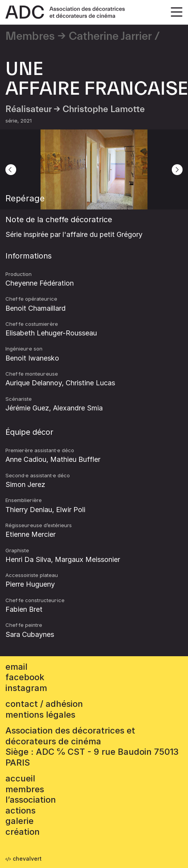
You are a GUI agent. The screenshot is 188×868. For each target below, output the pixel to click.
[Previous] (11, 170)
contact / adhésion (44, 704)
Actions (20, 810)
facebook (25, 677)
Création (23, 832)
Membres (30, 36)
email (16, 667)
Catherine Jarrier (110, 36)
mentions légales (40, 715)
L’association (31, 800)
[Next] (177, 170)
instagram (26, 688)
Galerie (19, 821)
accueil (20, 778)
